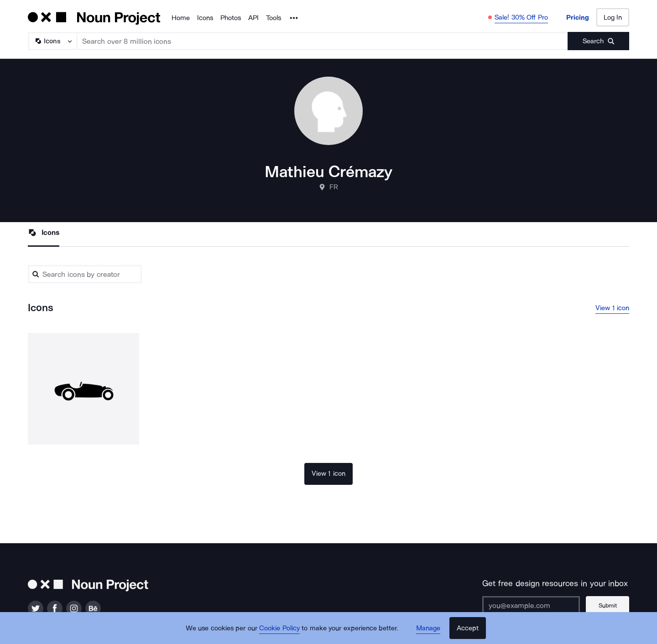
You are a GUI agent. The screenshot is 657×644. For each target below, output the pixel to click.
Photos (231, 18)
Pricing (578, 17)
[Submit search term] (598, 41)
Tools (274, 18)
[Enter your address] (531, 605)
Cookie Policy (279, 628)
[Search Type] (52, 41)
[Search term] (323, 41)
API (253, 18)
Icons (205, 18)
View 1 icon (612, 308)
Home (181, 18)
